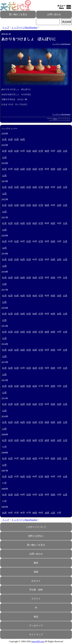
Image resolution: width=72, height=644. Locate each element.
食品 (36, 617)
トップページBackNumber (24, 28)
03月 (17, 139)
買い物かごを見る (18, 14)
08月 (47, 151)
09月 (53, 169)
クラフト (36, 599)
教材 (36, 563)
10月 (59, 151)
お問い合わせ (54, 14)
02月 (10, 139)
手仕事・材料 (36, 590)
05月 (29, 151)
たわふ (55, 118)
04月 (23, 139)
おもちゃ (36, 581)
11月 (65, 151)
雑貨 (36, 572)
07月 (41, 151)
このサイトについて (36, 527)
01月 (4, 139)
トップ (6, 28)
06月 (35, 151)
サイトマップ (36, 635)
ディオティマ (36, 626)
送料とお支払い (36, 536)
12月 (4, 157)
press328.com (38, 641)
